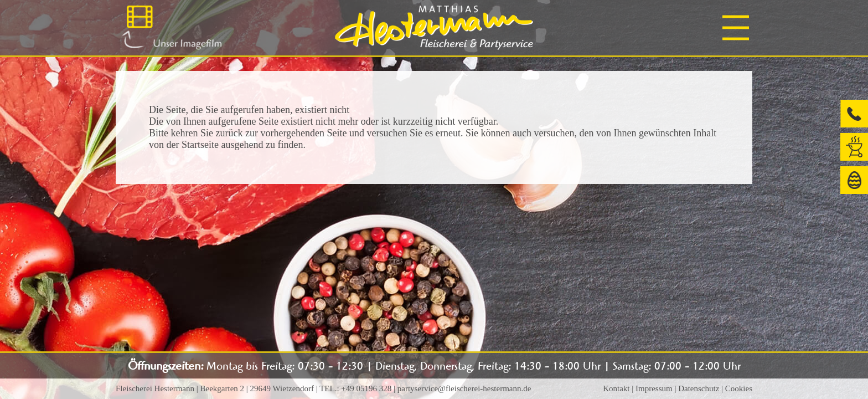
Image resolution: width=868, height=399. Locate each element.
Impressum (654, 388)
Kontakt (616, 388)
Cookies (739, 388)
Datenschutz (699, 388)
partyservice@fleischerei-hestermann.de (464, 388)
